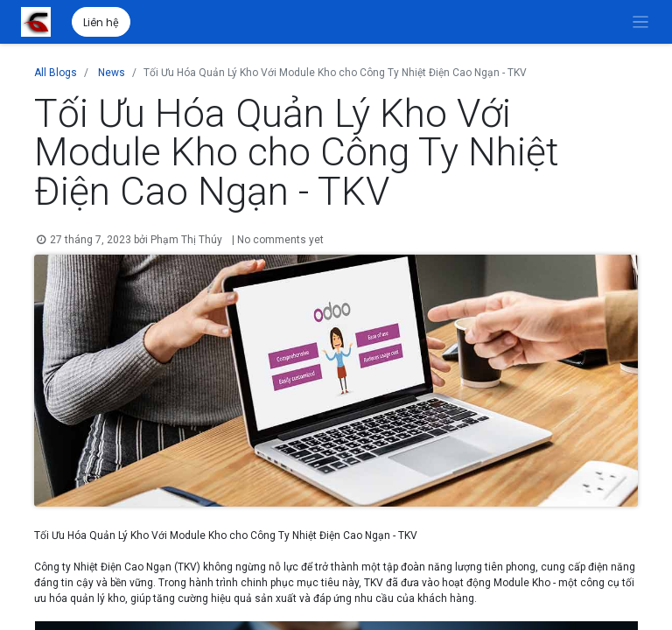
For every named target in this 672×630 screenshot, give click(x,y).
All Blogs (56, 73)
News (112, 73)
